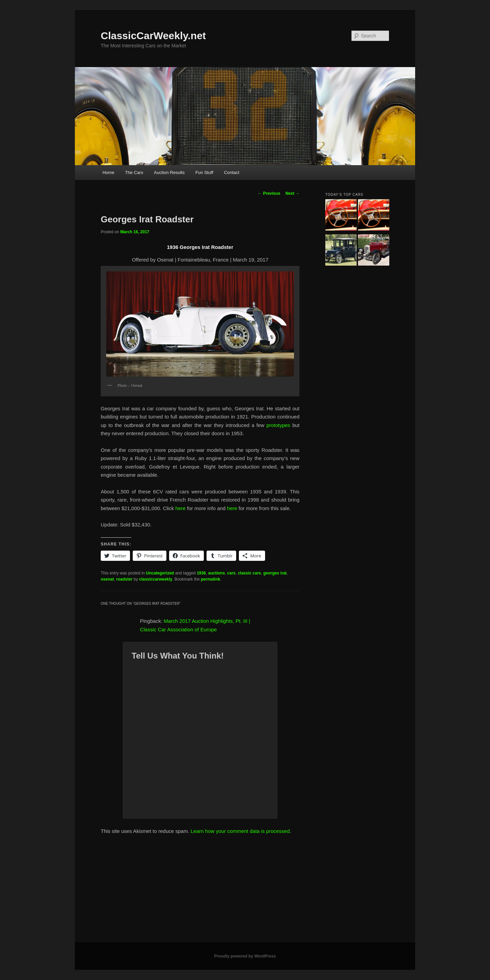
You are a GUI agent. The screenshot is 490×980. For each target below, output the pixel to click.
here (181, 508)
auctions (217, 573)
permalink (210, 579)
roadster (124, 579)
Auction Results (169, 172)
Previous (269, 193)
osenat (107, 579)
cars (232, 573)
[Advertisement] (245, 891)
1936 (201, 573)
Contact (232, 172)
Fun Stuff (204, 172)
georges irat (275, 573)
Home (108, 172)
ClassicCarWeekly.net (153, 36)
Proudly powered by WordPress (245, 956)
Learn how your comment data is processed (240, 831)
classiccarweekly (156, 579)
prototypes (278, 425)
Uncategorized (160, 573)
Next (292, 193)
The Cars (134, 172)
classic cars (249, 573)
